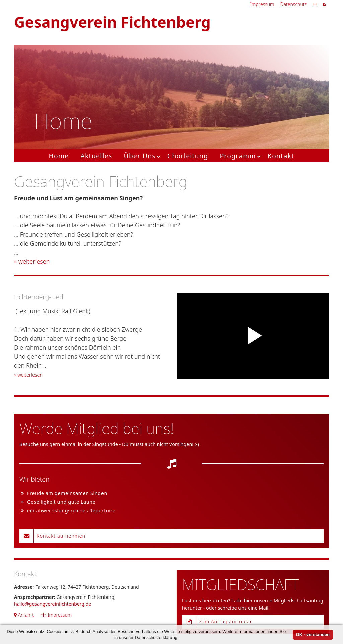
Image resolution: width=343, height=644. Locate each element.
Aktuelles (96, 156)
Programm (238, 156)
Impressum (262, 4)
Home (59, 156)
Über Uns (140, 156)
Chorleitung (188, 156)
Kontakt (281, 156)
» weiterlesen (32, 261)
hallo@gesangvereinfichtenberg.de (53, 604)
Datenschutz (294, 4)
